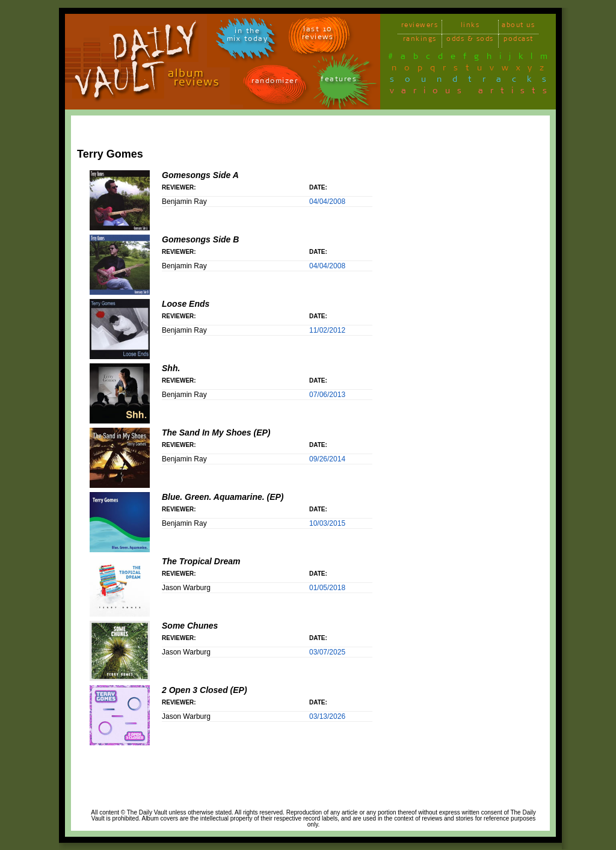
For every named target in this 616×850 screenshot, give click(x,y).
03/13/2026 (327, 716)
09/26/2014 (327, 459)
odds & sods (470, 41)
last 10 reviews (318, 35)
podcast (519, 41)
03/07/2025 (327, 652)
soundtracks (473, 81)
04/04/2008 (327, 202)
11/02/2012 (327, 330)
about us (518, 27)
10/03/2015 (327, 523)
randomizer (275, 83)
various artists (472, 93)
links (470, 27)
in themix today (248, 37)
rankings (420, 41)
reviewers (420, 27)
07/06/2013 (327, 395)
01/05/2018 (327, 588)
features (339, 81)
